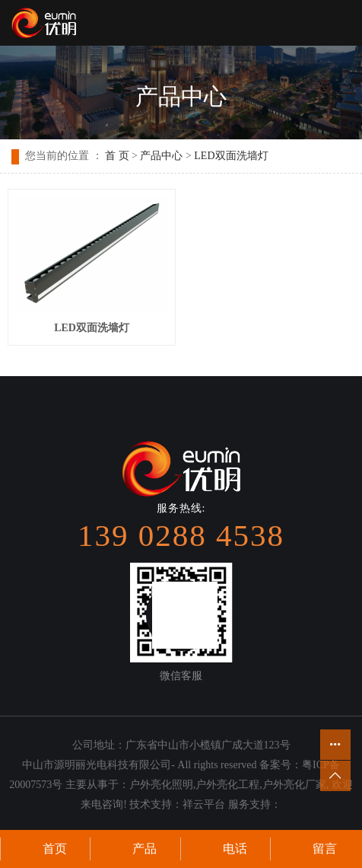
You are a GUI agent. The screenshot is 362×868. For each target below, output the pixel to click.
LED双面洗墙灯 (231, 156)
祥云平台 (204, 804)
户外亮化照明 (161, 785)
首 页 (117, 156)
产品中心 (161, 156)
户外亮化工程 (227, 785)
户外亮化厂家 (294, 785)
